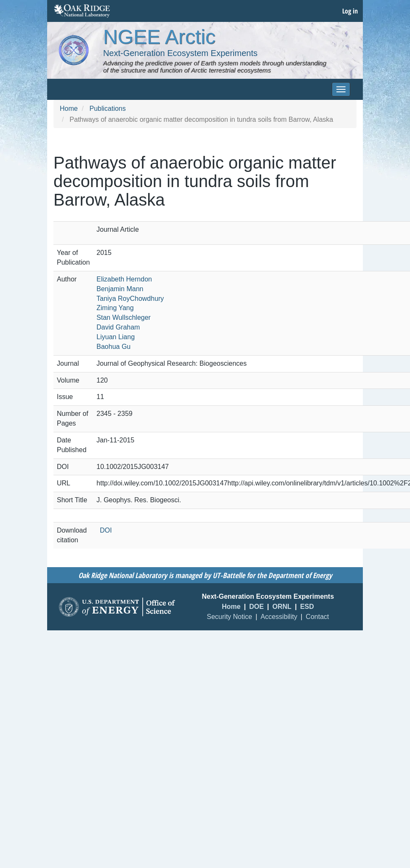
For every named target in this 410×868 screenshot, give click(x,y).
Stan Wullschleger (124, 317)
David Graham (118, 327)
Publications (107, 108)
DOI (106, 530)
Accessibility (279, 617)
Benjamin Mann (120, 289)
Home (69, 108)
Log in (350, 11)
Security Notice (229, 617)
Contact (317, 617)
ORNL (282, 607)
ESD (307, 607)
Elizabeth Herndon (124, 279)
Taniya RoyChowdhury (130, 299)
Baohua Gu (113, 347)
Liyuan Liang (116, 337)
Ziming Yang (115, 308)
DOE (257, 607)
